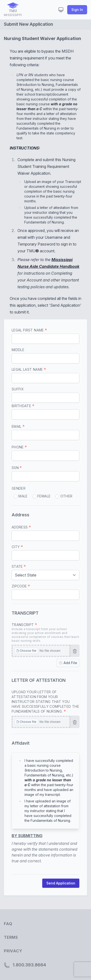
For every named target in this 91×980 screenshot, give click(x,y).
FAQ (8, 924)
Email (18, 426)
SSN (17, 468)
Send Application (61, 883)
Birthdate (23, 406)
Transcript (45, 633)
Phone (19, 447)
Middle (18, 350)
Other (64, 496)
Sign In (77, 10)
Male (21, 496)
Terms (11, 937)
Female (41, 496)
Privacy (13, 951)
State (19, 566)
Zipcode (21, 586)
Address (21, 527)
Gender (19, 488)
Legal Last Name (29, 369)
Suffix (18, 389)
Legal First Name (29, 330)
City (17, 547)
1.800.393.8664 (25, 965)
